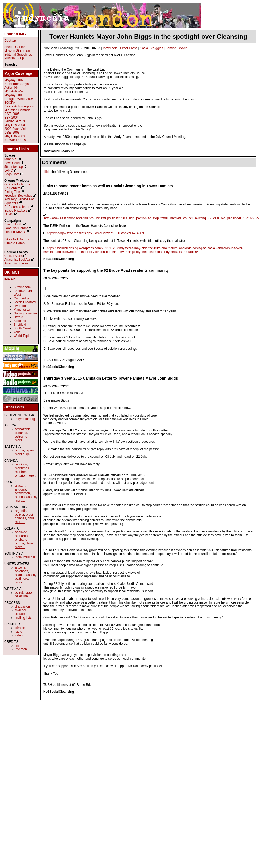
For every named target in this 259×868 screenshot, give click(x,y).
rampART (11, 159)
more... (20, 440)
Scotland (20, 321)
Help (21, 58)
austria (31, 497)
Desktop (10, 41)
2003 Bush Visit (15, 129)
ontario (20, 476)
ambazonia (23, 429)
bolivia (19, 515)
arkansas (21, 571)
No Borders (12, 188)
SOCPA (10, 103)
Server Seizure (15, 121)
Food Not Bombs (16, 228)
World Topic (22, 336)
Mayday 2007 (14, 80)
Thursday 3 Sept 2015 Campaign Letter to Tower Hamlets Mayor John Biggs (111, 378)
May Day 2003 (15, 136)
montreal (21, 472)
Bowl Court (12, 163)
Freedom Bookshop (18, 196)
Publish (9, 58)
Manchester (22, 310)
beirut (19, 593)
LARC (9, 170)
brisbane (21, 540)
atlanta (20, 575)
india (18, 557)
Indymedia (110, 48)
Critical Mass (13, 256)
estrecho (21, 437)
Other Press (129, 48)
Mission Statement (17, 51)
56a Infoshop (13, 167)
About (8, 47)
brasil (30, 515)
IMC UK (10, 279)
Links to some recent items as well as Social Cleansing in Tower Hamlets (108, 186)
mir (17, 645)
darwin (31, 543)
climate (20, 628)
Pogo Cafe (12, 174)
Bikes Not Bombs (17, 239)
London (171, 48)
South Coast (22, 328)
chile (31, 518)
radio (19, 632)
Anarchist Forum (16, 263)
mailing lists (23, 618)
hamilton (21, 464)
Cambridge (21, 298)
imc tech (21, 649)
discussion (22, 606)
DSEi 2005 (12, 114)
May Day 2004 (15, 125)
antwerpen (22, 493)
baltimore (21, 579)
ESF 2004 (11, 118)
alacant (20, 486)
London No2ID (15, 232)
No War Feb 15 (15, 140)
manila (20, 454)
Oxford (18, 317)
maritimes (22, 468)
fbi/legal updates (21, 612)
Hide (47, 172)
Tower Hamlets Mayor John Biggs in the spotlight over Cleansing (148, 36)
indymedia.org (25, 419)
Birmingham (22, 287)
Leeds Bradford (25, 302)
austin (31, 575)
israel (29, 593)
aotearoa (21, 536)
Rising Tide (13, 192)
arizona (20, 567)
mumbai (29, 557)
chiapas (20, 518)
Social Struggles (152, 48)
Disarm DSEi (13, 224)
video (19, 635)
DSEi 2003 (12, 133)
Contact (21, 47)
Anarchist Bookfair (17, 260)
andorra (20, 489)
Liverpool (20, 306)
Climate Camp (14, 243)
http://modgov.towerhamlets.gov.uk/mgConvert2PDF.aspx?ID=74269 (95, 233)
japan (30, 450)
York (17, 332)
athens (20, 497)
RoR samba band (17, 207)
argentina (22, 511)
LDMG (9, 214)
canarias (21, 433)
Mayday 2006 (14, 95)
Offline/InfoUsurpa (17, 184)
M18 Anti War (14, 91)
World (183, 48)
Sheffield (20, 325)
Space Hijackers (16, 211)
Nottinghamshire (25, 313)
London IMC (15, 34)
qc (28, 454)
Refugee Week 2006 (19, 99)
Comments (54, 162)
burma (19, 450)
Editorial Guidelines (18, 55)
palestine (21, 596)
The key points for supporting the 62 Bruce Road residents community (106, 270)
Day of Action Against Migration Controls (19, 108)
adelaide (21, 532)
